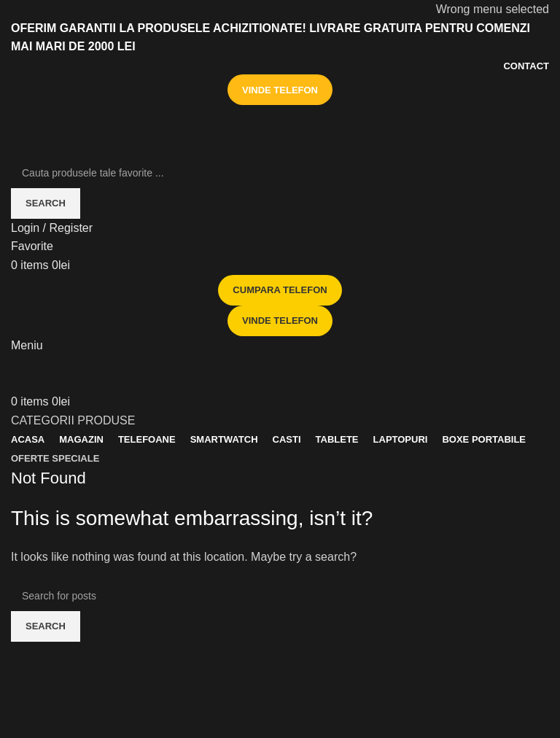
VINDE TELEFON (280, 90)
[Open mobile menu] (27, 345)
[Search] (280, 173)
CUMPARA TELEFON (280, 290)
